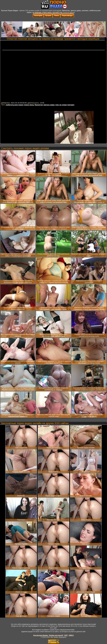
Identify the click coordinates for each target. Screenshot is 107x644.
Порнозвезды (67, 16)
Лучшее (48, 16)
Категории (38, 16)
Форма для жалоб (56, 635)
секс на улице (61, 105)
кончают (71, 105)
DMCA (71, 635)
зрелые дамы (49, 105)
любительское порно (15, 105)
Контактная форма (41, 635)
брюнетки (39, 105)
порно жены (29, 105)
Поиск (57, 16)
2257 (66, 635)
